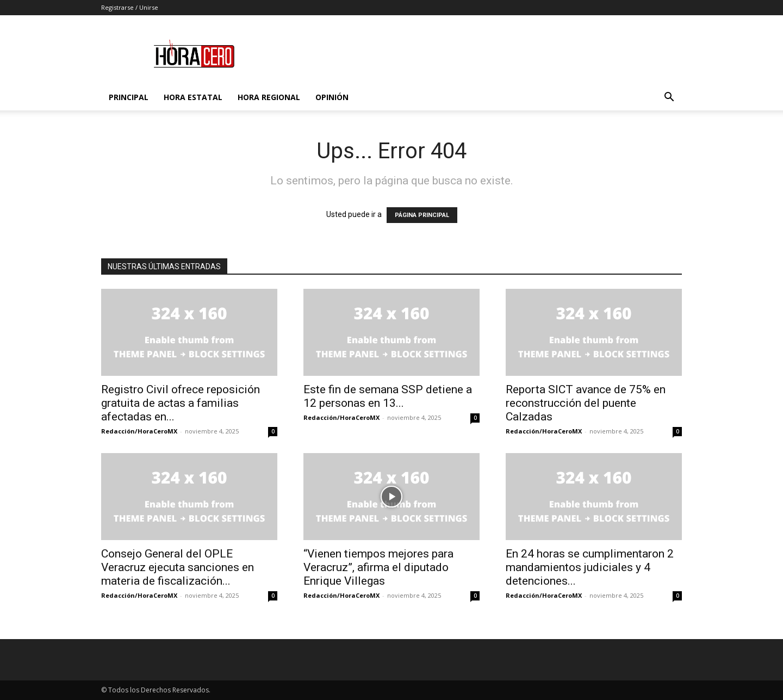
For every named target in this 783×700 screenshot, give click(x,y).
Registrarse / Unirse (130, 7)
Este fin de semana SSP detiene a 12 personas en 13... (388, 396)
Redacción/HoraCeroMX (139, 431)
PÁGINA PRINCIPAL (422, 215)
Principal (129, 97)
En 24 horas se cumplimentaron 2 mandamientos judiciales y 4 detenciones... (590, 567)
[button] (669, 98)
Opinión (332, 97)
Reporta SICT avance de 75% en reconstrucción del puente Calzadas (586, 403)
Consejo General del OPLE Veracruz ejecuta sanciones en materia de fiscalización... (178, 567)
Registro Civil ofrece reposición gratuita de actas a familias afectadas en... (181, 403)
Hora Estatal (193, 97)
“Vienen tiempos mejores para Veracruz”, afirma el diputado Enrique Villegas (378, 567)
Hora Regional (269, 97)
